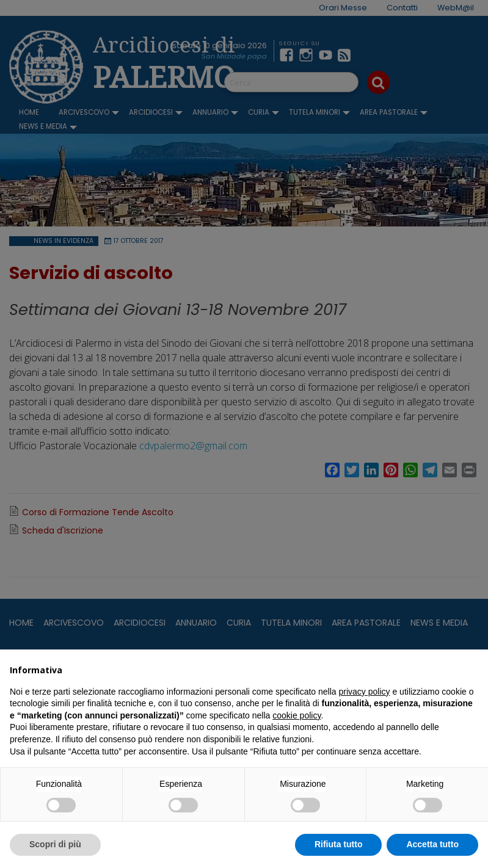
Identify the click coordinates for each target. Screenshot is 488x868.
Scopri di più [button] (55, 844)
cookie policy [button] (297, 715)
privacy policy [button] (365, 692)
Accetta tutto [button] (432, 844)
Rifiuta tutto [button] (339, 844)
